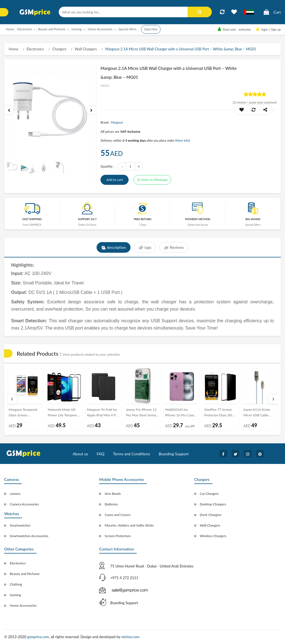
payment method (198, 219)
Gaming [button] (77, 29)
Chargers (59, 49)
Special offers (127, 29)
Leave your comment (263, 102)
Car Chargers (209, 494)
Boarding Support (174, 454)
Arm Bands (113, 494)
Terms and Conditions (132, 454)
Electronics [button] (25, 29)
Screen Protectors (118, 536)
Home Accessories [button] (100, 29)
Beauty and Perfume (25, 574)
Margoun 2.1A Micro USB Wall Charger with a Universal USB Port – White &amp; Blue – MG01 (181, 49)
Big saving (253, 219)
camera (15, 494)
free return (142, 219)
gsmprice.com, (39, 637)
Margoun (117, 122)
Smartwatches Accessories (29, 536)
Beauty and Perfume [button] (52, 29)
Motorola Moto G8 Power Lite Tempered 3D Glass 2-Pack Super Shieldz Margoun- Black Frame (63, 413)
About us (80, 454)
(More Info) (182, 140)
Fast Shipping (32, 219)
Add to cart (115, 180)
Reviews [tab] (174, 248)
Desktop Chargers (213, 504)
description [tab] (113, 248)
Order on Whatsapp (152, 180)
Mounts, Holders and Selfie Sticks (129, 525)
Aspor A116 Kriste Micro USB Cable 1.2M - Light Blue (257, 413)
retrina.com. (131, 637)
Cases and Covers (118, 515)
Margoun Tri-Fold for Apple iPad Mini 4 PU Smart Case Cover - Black (102, 413)
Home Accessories (23, 605)
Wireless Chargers (213, 536)
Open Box (151, 29)
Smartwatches (20, 525)
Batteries (111, 504)
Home (10, 29)
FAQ (100, 454)
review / (241, 102)
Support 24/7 (87, 219)
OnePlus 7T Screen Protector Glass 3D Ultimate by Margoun (220, 413)
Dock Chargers (211, 515)
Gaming (15, 595)
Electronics (35, 49)
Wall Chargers (86, 49)
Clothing (16, 584)
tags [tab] (145, 248)
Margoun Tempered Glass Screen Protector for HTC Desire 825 (23, 413)
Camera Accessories (24, 504)
